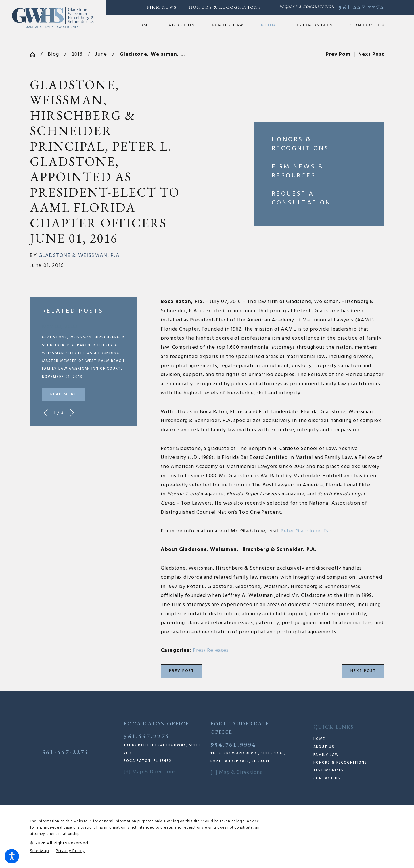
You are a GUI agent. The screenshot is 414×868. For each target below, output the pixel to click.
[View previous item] (46, 413)
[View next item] (72, 413)
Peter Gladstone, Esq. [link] (307, 531)
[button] (12, 856)
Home (319, 739)
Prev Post (182, 671)
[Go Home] (35, 55)
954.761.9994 (233, 744)
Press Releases (211, 650)
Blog (53, 54)
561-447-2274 (65, 752)
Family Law (326, 755)
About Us (324, 747)
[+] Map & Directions (149, 772)
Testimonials (329, 771)
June (101, 54)
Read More (64, 394)
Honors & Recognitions (225, 7)
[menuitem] (147, 25)
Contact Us (327, 779)
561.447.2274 (361, 7)
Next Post (363, 671)
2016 (77, 54)
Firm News (162, 7)
